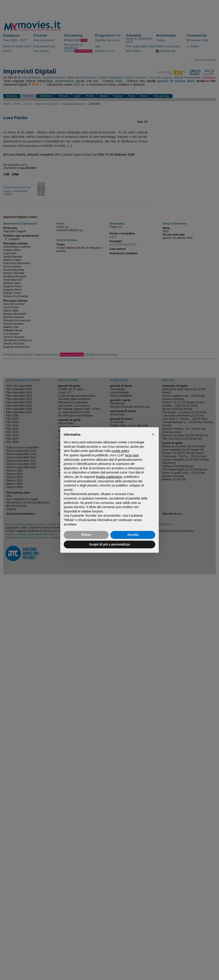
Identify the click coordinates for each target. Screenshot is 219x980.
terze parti (132, 455)
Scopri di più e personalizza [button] (109, 544)
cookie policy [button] (120, 451)
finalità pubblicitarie (109, 477)
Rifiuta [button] (86, 535)
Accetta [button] (133, 535)
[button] (153, 434)
